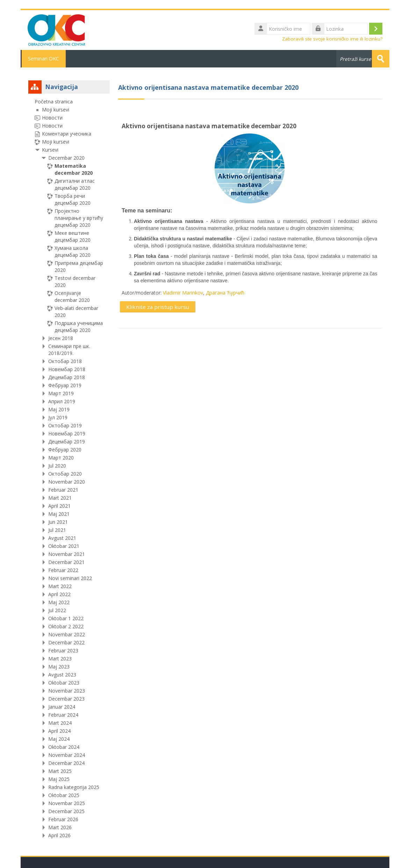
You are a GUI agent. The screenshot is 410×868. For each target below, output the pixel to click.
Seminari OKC (43, 59)
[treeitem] (69, 469)
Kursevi (50, 150)
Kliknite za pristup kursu (158, 307)
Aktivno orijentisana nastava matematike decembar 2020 (209, 126)
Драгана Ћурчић (225, 293)
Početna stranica (54, 102)
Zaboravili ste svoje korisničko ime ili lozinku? (332, 39)
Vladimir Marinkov (183, 293)
